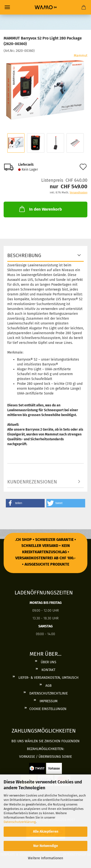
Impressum (48, 701)
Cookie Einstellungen (48, 709)
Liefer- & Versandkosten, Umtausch (48, 678)
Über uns (48, 662)
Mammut (81, 56)
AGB (48, 686)
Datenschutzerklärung (20, 822)
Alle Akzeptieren (46, 832)
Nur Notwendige (46, 846)
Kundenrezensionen (32, 482)
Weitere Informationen (45, 858)
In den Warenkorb (40, 209)
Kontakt (48, 670)
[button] (25, 503)
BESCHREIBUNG (24, 255)
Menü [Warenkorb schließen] (7, 7)
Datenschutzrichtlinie (48, 693)
